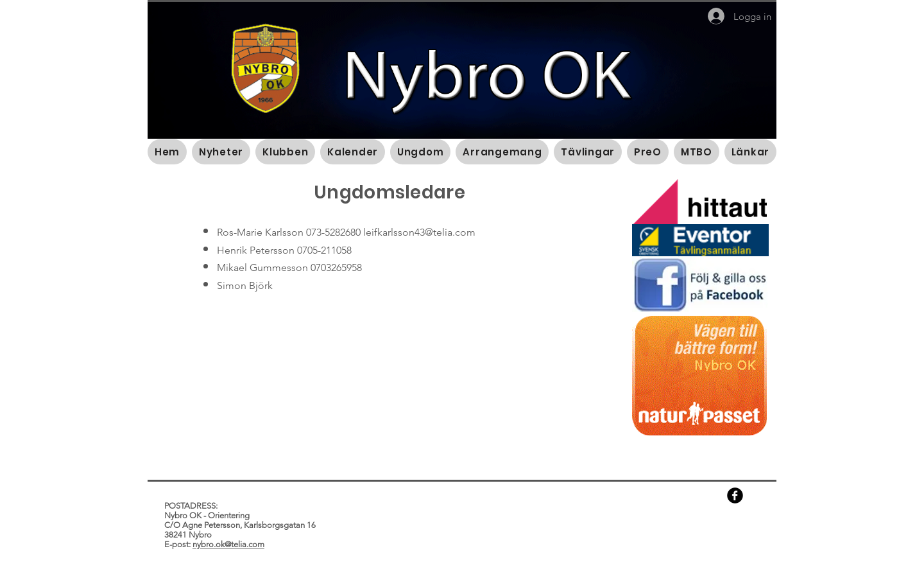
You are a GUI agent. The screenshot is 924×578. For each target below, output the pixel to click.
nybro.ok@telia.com (228, 544)
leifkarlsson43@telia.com (419, 232)
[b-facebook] (735, 495)
